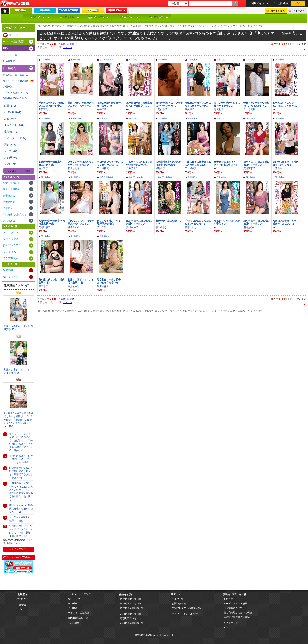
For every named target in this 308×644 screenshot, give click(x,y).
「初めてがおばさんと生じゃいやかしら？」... (198, 222)
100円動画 (74, 623)
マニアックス (69, 17)
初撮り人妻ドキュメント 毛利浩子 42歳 (81, 281)
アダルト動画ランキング (16, 93)
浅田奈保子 (103, 286)
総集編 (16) (11, 132)
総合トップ (74, 599)
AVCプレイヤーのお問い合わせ (188, 608)
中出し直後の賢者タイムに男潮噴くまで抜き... (198, 163)
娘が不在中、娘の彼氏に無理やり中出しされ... (256, 163)
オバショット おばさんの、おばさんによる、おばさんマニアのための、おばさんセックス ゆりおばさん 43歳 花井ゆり (21, 442)
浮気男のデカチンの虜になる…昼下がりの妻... (51, 104)
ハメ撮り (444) (13, 112)
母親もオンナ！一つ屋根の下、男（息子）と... (256, 104)
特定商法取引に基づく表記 (238, 613)
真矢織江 (190, 109)
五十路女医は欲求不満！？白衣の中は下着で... (226, 165)
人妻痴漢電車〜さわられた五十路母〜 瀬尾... (169, 163)
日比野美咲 (249, 109)
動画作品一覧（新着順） (16, 75)
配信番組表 (9, 61)
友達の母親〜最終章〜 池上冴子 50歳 (51, 163)
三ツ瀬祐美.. (104, 168)
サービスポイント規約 (236, 604)
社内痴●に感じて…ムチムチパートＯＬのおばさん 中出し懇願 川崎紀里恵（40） (21, 531)
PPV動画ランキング (131, 604)
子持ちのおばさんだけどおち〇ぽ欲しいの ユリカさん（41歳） (21, 459)
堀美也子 (43, 286)
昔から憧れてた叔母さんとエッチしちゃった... (81, 104)
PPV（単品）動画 (13, 42)
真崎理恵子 (249, 168)
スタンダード (40, 17)
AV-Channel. (151, 635)
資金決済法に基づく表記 (237, 617)
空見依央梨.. (74, 286)
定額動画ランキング (131, 618)
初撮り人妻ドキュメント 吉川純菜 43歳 (18, 371)
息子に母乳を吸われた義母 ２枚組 (21, 519)
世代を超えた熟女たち (15, 214)
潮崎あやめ (74, 227)
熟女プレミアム (98, 17)
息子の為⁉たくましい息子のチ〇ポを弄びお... (169, 104)
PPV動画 (73, 604)
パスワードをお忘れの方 (185, 614)
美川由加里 (132, 227)
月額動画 (73, 608)
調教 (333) (10, 145)
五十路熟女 (134, 59)
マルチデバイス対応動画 (16, 81)
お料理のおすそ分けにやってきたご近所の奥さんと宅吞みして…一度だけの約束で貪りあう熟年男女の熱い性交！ (21, 491)
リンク (227, 627)
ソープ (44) (11, 151)
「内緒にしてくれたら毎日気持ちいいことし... (81, 222)
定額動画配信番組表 (131, 614)
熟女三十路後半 (106, 59)
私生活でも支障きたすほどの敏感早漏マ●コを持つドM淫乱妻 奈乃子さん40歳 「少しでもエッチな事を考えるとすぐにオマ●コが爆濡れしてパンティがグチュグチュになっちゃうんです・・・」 (163, 26)
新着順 (71, 44)
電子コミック (11, 277)
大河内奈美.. (162, 109)
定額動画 (8, 270)
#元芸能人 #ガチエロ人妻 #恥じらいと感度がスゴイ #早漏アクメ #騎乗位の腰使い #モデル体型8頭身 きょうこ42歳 (18, 420)
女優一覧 (8, 87)
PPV (6, 48)
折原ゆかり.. (191, 227)
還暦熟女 (8, 208)
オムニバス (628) (14, 125)
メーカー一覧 (10, 55)
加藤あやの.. (279, 168)
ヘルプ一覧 (178, 599)
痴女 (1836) (11, 119)
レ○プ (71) (10, 164)
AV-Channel (15, 4)
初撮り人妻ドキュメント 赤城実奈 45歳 (18, 328)
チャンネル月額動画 (79, 613)
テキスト (68, 47)
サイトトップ (17, 35)
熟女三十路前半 (11, 183)
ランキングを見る (19, 549)
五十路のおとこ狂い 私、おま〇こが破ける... (285, 104)
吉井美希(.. (132, 168)
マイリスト (299, 11)
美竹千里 (102, 227)
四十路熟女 (44, 26)
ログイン (298, 3)
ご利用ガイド (257, 3)
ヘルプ (271, 3)
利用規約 (228, 599)
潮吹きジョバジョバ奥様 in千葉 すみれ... (227, 222)
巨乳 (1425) (11, 106)
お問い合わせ (179, 604)
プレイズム (129, 17)
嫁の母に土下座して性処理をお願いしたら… (286, 163)
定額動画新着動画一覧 (132, 623)
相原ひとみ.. (74, 168)
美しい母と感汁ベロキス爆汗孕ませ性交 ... (227, 104)
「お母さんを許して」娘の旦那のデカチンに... (139, 163)
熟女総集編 (75, 59)
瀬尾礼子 (219, 109)
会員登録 (283, 3)
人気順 (62, 44)
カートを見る (278, 11)
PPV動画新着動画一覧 (132, 608)
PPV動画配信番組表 (131, 599)
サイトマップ (231, 623)
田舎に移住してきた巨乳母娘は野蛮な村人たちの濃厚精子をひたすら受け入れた (21, 473)
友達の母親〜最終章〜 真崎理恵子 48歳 (52, 222)
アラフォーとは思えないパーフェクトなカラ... (81, 163)
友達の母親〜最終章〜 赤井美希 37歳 (110, 104)
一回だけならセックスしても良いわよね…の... (110, 163)
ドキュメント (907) (15, 138)
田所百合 (43, 109)
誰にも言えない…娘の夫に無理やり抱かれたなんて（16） (21, 509)
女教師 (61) (11, 158)
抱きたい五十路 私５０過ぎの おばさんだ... (286, 222)
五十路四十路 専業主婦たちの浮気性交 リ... (139, 104)
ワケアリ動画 (158, 17)
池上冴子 (43, 168)
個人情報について (233, 608)
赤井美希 (102, 109)
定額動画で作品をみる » (16, 98)
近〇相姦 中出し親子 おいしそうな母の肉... (110, 281)
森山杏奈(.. (161, 227)
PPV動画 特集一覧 (78, 618)
